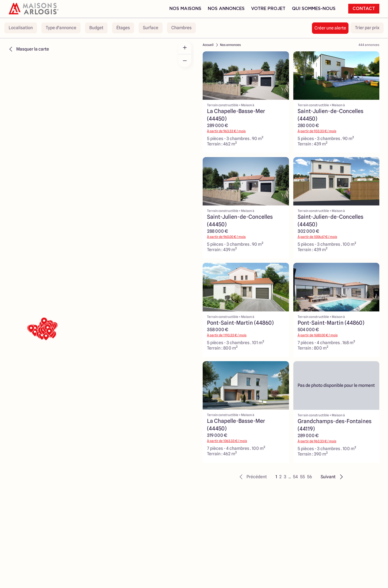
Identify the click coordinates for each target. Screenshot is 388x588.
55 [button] (302, 477)
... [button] (290, 477)
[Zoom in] (185, 48)
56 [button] (310, 477)
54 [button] (295, 477)
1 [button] (276, 477)
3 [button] (285, 477)
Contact (364, 9)
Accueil (208, 45)
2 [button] (280, 477)
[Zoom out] (185, 61)
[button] (252, 477)
